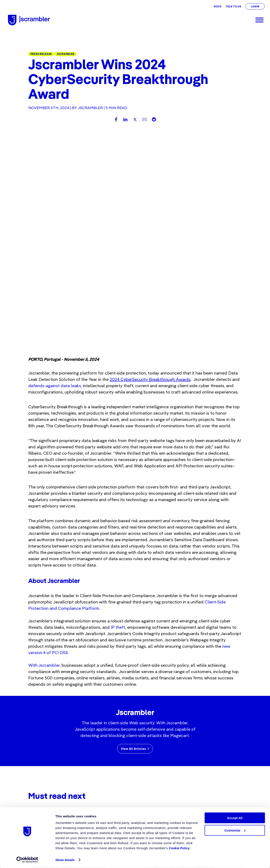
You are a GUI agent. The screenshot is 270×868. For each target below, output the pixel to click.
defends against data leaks (55, 175)
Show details (65, 860)
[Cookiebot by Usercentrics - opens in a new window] (27, 860)
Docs (217, 6)
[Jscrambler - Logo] (29, 20)
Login (255, 6)
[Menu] (259, 20)
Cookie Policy (179, 848)
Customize (235, 830)
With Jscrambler (44, 454)
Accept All (235, 818)
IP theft (118, 416)
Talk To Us (233, 6)
